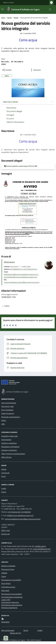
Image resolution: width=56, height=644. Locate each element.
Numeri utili (5, 534)
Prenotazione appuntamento (12, 605)
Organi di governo (8, 413)
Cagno (4, 576)
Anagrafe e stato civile (9, 436)
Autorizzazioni (6, 440)
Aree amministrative (9, 403)
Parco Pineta (6, 583)
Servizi (26, 630)
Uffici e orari (6, 530)
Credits (40, 630)
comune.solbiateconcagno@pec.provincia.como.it (22, 282)
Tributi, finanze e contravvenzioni (13, 454)
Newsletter (5, 622)
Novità (9, 18)
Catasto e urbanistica (9, 443)
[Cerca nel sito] (49, 9)
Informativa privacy (8, 587)
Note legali (5, 590)
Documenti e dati (7, 406)
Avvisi (3, 476)
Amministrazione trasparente (12, 597)
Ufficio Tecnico (6, 457)
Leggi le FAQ (6, 600)
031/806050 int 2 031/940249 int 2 (24, 269)
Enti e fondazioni (7, 410)
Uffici (3, 424)
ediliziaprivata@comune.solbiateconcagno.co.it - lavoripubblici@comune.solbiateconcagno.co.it (21, 276)
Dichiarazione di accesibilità (11, 580)
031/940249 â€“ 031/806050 (19, 512)
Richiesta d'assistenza (9, 608)
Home (3, 18)
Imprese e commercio (9, 450)
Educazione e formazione (10, 447)
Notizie (16, 18)
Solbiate (4, 573)
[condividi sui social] (7, 70)
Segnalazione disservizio (10, 602)
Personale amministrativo (11, 417)
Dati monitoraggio (8, 630)
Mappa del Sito (15, 633)
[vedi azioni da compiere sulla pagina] (35, 70)
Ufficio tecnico (9, 262)
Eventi (4, 492)
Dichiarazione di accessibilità (11, 594)
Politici (4, 420)
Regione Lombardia (9, 3)
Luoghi (4, 488)
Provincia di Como (8, 569)
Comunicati (5, 473)
